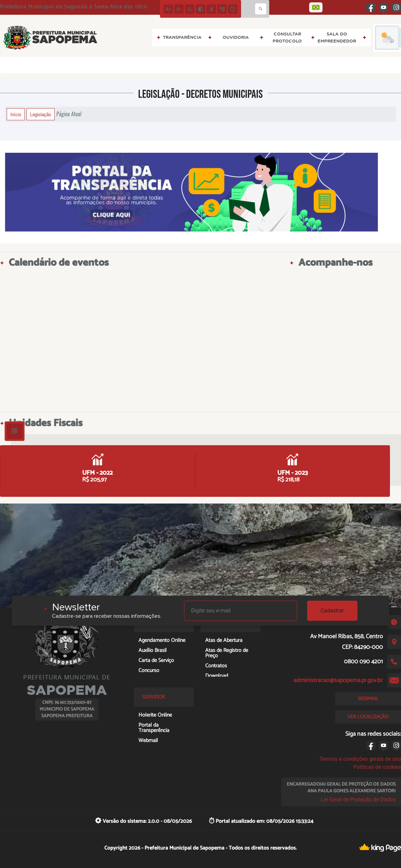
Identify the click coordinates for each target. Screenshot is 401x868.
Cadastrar (332, 611)
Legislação (41, 114)
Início (16, 114)
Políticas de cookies (377, 767)
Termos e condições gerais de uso (360, 759)
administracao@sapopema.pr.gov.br (338, 680)
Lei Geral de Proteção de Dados (358, 799)
